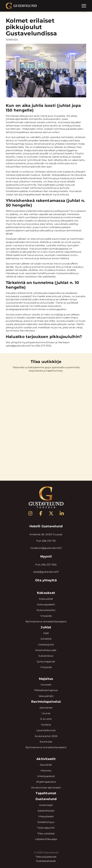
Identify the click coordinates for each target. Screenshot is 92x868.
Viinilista (46, 725)
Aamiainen (46, 708)
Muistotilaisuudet (46, 650)
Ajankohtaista (46, 811)
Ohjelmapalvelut (46, 782)
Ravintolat (46, 742)
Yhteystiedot (46, 816)
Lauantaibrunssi (46, 730)
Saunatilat (46, 765)
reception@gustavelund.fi (46, 548)
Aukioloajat (46, 805)
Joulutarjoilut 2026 (46, 736)
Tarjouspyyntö (46, 828)
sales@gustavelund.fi (46, 572)
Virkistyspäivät (46, 776)
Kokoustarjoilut (46, 610)
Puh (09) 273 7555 (46, 565)
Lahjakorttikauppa (46, 839)
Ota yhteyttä (46, 580)
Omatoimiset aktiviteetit (46, 788)
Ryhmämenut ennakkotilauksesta (46, 621)
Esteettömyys (46, 822)
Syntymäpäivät (46, 662)
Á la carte (46, 719)
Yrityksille (46, 616)
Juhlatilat (46, 639)
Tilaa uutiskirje (46, 833)
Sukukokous (46, 656)
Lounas (46, 713)
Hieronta (46, 771)
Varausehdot (46, 696)
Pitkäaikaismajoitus (46, 690)
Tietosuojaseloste (46, 857)
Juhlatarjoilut (46, 645)
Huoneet (46, 685)
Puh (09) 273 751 (46, 541)
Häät (46, 633)
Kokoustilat (46, 599)
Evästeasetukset (46, 861)
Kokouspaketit (46, 604)
